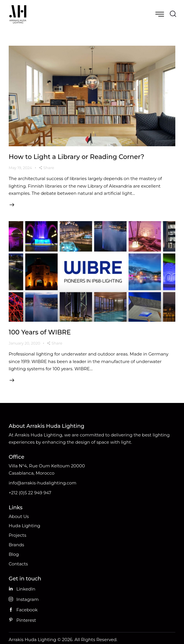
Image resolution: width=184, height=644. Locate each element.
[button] (47, 168)
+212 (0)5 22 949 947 (30, 493)
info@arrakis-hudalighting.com (43, 483)
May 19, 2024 (20, 168)
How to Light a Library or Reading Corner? (77, 157)
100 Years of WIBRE (40, 332)
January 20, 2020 (24, 343)
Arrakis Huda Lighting (32, 640)
